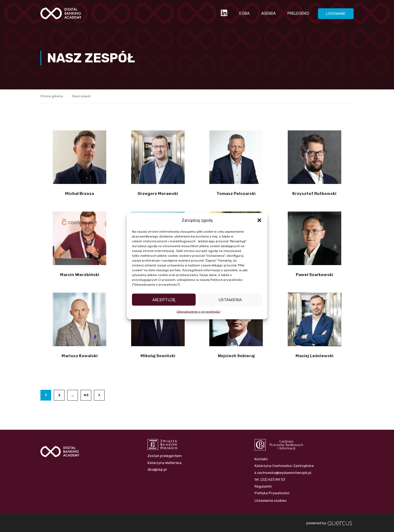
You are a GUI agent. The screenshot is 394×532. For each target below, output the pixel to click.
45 (86, 395)
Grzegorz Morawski (158, 194)
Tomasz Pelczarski (236, 194)
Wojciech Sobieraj (236, 356)
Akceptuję (164, 300)
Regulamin (263, 486)
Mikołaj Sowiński (158, 356)
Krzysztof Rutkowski (314, 194)
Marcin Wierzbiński (80, 275)
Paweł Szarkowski (315, 275)
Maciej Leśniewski (315, 356)
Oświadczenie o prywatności (198, 312)
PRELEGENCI (298, 14)
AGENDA (268, 14)
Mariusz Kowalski (80, 356)
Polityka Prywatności (272, 493)
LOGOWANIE (336, 14)
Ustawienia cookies (271, 501)
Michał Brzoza (79, 194)
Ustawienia (230, 300)
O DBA (244, 14)
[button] (259, 220)
